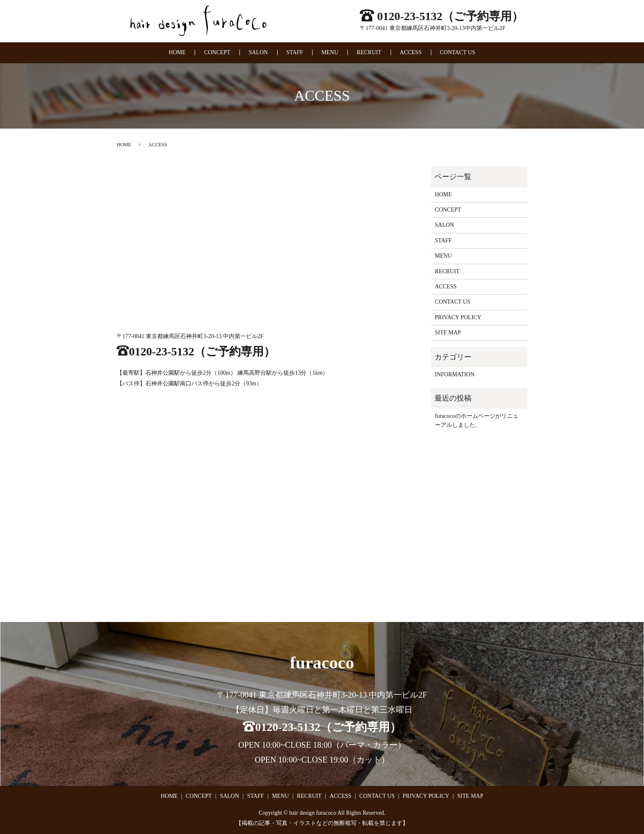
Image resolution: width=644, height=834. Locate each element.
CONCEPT (217, 52)
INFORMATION (455, 374)
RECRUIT (369, 52)
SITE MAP (448, 333)
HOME (177, 52)
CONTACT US (458, 52)
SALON (258, 52)
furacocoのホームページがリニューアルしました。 (477, 420)
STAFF (295, 52)
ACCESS (411, 52)
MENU (330, 52)
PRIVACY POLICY (458, 317)
